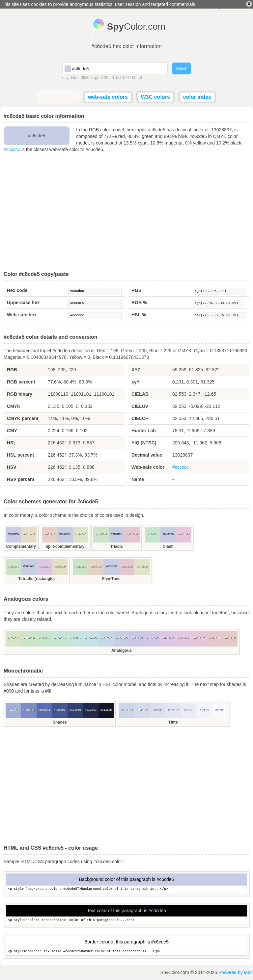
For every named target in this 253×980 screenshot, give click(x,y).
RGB (137, 290)
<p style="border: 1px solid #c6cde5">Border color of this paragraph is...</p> (126, 952)
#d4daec (142, 710)
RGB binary (20, 394)
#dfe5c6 (142, 566)
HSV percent (21, 479)
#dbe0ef (158, 710)
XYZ (136, 370)
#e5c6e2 (183, 638)
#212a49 (91, 710)
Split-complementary (65, 546)
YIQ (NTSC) (144, 443)
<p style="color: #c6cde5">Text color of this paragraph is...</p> (126, 921)
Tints (173, 722)
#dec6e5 (44, 566)
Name (138, 479)
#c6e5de (75, 638)
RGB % (139, 303)
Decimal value (147, 455)
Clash (168, 546)
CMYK (14, 406)
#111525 (106, 710)
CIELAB (140, 394)
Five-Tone (111, 579)
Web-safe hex (22, 315)
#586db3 (44, 710)
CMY (12, 431)
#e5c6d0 (127, 566)
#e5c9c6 (230, 638)
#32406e (75, 710)
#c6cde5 (95, 291)
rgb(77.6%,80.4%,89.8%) (219, 304)
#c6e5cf (153, 534)
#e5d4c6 (96, 566)
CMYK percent (23, 418)
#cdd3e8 (127, 710)
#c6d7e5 (106, 638)
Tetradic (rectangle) (37, 579)
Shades (60, 722)
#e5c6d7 (199, 638)
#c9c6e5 (137, 638)
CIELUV (140, 406)
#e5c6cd (132, 534)
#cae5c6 (80, 566)
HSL (12, 443)
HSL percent (20, 455)
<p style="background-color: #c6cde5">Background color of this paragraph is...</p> (126, 889)
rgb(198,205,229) (219, 291)
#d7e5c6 (13, 638)
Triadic (116, 546)
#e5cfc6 (49, 534)
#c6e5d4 (60, 638)
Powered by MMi (236, 972)
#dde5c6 (81, 534)
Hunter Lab (144, 431)
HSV (12, 467)
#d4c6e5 (152, 638)
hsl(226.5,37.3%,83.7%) (219, 316)
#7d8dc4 (29, 710)
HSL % (139, 315)
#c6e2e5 (91, 638)
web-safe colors (108, 97)
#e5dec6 (29, 534)
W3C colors (155, 97)
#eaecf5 (188, 710)
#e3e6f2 (173, 710)
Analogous (122, 650)
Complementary (21, 546)
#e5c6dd (184, 534)
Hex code (17, 290)
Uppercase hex (23, 303)
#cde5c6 (101, 534)
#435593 (60, 710)
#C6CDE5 (95, 304)
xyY (136, 382)
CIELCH (140, 418)
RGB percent (21, 382)
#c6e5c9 (44, 638)
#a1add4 (13, 710)
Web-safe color (148, 467)
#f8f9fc (220, 710)
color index (197, 97)
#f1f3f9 (204, 710)
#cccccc (12, 149)
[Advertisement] (126, 212)
